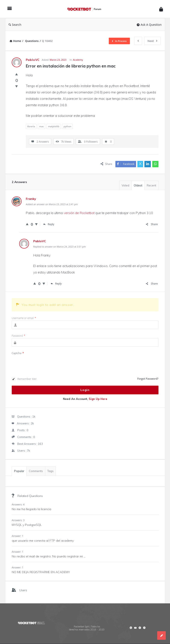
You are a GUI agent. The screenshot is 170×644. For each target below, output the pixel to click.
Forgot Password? (148, 379)
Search (15, 25)
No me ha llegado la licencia (31, 509)
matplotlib (54, 126)
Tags (50, 471)
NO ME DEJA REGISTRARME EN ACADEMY (41, 572)
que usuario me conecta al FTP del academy (43, 541)
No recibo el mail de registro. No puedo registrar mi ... (49, 556)
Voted (125, 185)
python (67, 126)
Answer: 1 (18, 536)
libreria (31, 126)
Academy (78, 60)
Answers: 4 (18, 504)
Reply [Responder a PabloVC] (56, 284)
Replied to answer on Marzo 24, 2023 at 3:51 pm (60, 247)
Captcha (18, 353)
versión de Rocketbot (79, 213)
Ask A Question (149, 25)
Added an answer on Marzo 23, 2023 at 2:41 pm (52, 204)
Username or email (24, 318)
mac (42, 126)
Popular (19, 471)
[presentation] (44, 364)
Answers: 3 (18, 520)
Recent (151, 185)
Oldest (138, 185)
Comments (36, 471)
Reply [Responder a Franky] (49, 224)
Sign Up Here (98, 399)
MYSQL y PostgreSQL (27, 525)
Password (19, 336)
